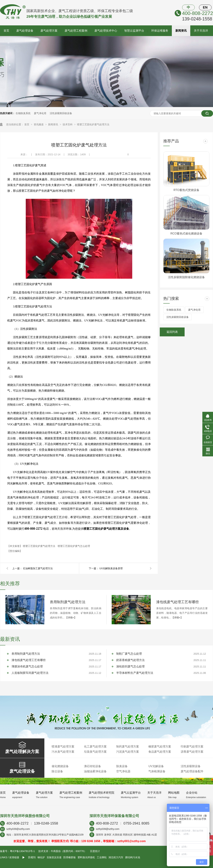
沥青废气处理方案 (192, 752)
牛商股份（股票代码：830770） (69, 851)
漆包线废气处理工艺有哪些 (177, 602)
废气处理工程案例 (76, 31)
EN (205, 7)
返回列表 (172, 332)
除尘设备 (57, 771)
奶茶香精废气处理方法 (130, 660)
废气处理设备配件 (192, 771)
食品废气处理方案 (160, 752)
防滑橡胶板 (70, 857)
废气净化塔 (40, 113)
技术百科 (68, 124)
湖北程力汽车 (116, 857)
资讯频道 (39, 124)
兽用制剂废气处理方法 (68, 602)
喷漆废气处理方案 (63, 746)
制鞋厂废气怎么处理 (129, 654)
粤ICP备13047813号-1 (22, 851)
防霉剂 (32, 857)
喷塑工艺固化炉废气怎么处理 (74, 546)
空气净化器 (123, 771)
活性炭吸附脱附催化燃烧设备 (186, 277)
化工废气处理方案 (95, 746)
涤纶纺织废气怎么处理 (130, 666)
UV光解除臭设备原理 (111, 568)
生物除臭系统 (23, 113)
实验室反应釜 (54, 857)
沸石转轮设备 (92, 766)
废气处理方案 (49, 31)
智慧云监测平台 (134, 31)
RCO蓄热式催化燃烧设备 (186, 234)
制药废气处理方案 (128, 746)
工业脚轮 (102, 857)
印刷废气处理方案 (192, 746)
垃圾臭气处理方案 (95, 752)
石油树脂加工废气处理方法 (38, 568)
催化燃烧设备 (60, 766)
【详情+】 (71, 618)
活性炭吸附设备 (191, 766)
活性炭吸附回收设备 (61, 113)
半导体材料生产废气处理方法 (135, 673)
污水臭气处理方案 (63, 752)
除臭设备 (122, 766)
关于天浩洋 (201, 31)
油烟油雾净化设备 (95, 771)
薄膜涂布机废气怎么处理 (27, 666)
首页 (6, 31)
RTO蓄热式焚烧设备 (186, 190)
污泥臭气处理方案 (128, 752)
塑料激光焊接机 (86, 857)
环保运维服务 (160, 31)
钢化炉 (41, 857)
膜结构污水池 (133, 857)
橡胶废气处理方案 (160, 746)
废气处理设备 (25, 31)
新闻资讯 (181, 31)
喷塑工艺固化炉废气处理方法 (93, 124)
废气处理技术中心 (106, 31)
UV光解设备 (156, 766)
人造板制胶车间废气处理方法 (30, 673)
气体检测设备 (157, 771)
